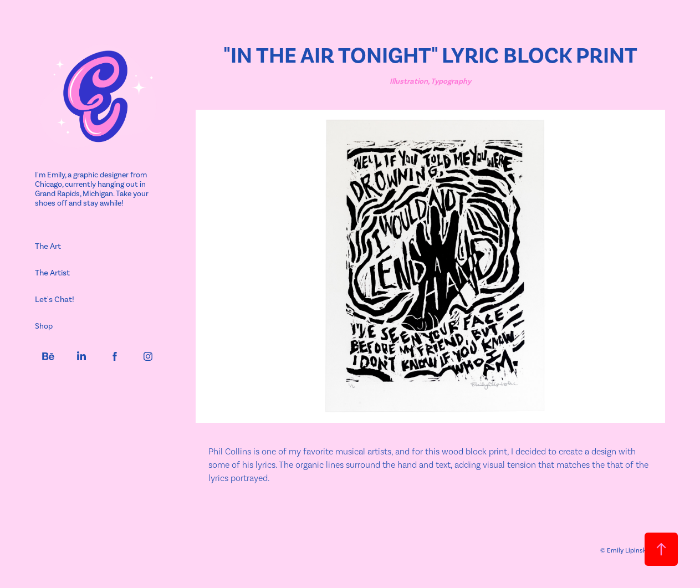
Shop (44, 326)
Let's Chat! (55, 299)
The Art (48, 246)
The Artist (52, 273)
